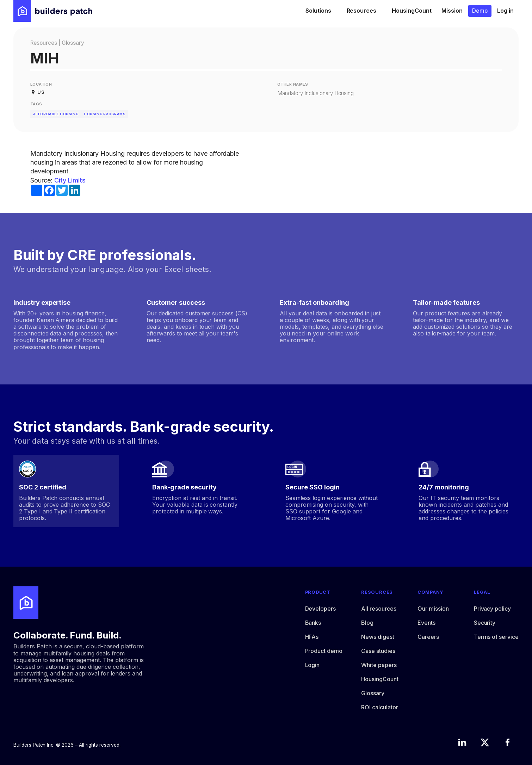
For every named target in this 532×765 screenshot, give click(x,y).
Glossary (73, 43)
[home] (53, 11)
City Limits (70, 180)
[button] (321, 11)
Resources (44, 43)
